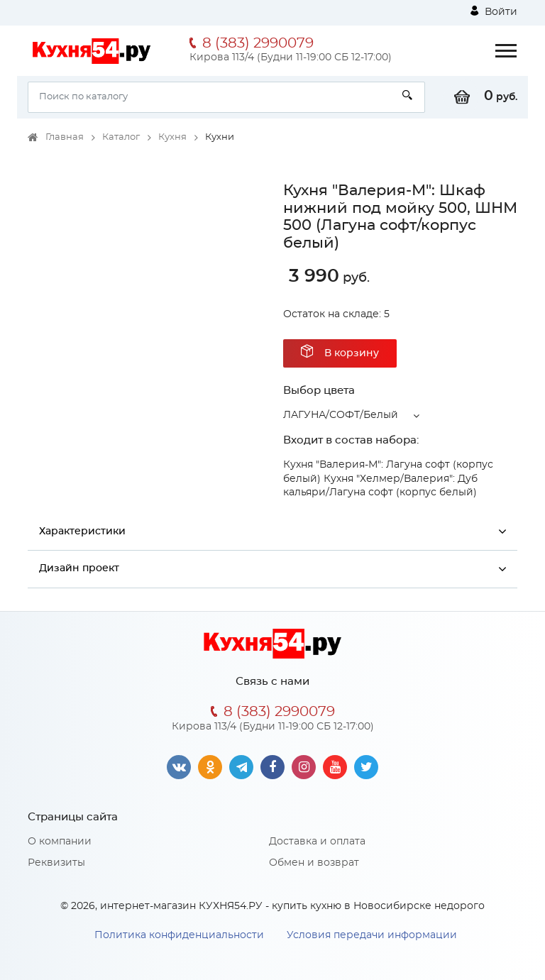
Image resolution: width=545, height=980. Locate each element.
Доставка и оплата (317, 842)
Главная (65, 137)
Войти (494, 11)
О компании (60, 842)
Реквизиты (56, 863)
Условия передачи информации (372, 935)
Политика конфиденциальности (179, 935)
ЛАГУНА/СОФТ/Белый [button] (341, 415)
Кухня (172, 137)
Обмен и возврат (314, 863)
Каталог (121, 137)
